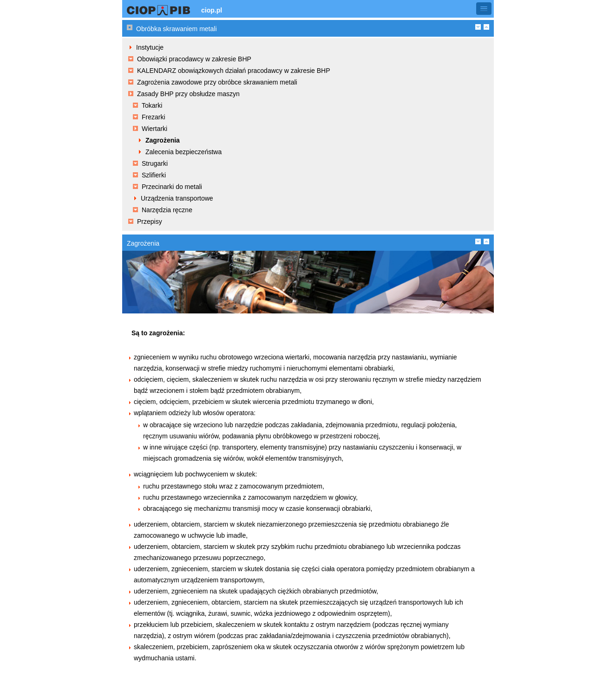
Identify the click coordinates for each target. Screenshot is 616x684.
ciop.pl (212, 10)
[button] (484, 9)
